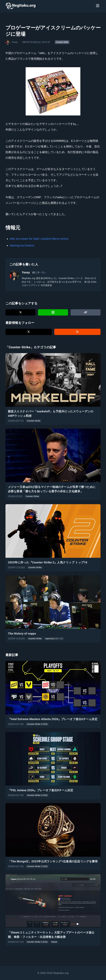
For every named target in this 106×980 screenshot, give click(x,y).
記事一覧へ (39, 272)
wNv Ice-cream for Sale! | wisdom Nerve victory (39, 239)
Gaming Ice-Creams (22, 245)
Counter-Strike (62, 42)
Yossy (26, 272)
